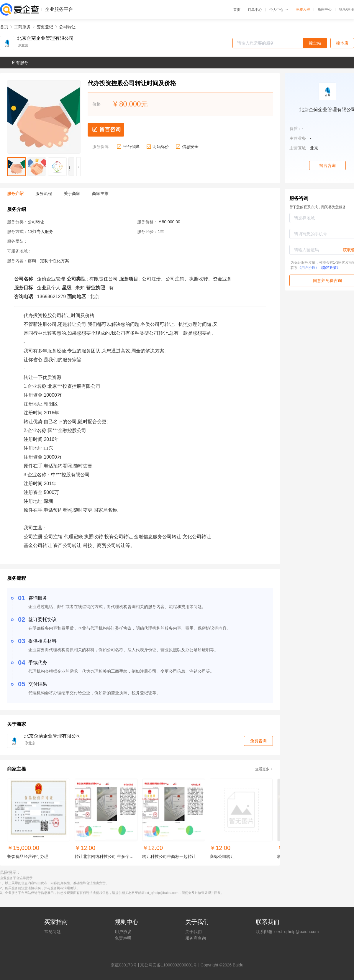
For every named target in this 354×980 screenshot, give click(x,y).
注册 (350, 9)
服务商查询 (196, 938)
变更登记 (45, 27)
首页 (237, 10)
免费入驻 (303, 9)
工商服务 (22, 27)
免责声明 (123, 938)
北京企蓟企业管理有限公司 (45, 38)
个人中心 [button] (279, 10)
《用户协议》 (308, 268)
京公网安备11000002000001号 (169, 965)
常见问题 (53, 932)
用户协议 (123, 932)
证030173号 (126, 965)
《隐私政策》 (330, 268)
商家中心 (324, 9)
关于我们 (194, 932)
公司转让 (67, 27)
